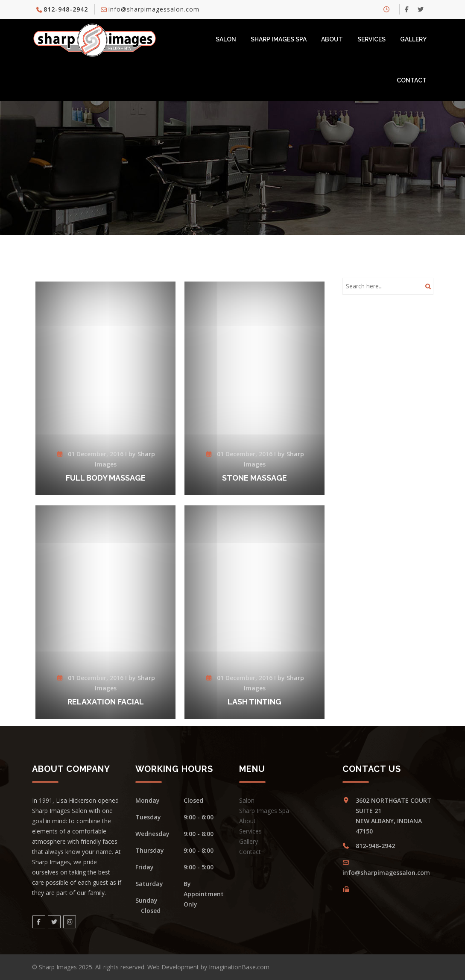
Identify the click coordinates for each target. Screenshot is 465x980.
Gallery (413, 39)
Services (371, 39)
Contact (412, 80)
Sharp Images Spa (279, 39)
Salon (226, 39)
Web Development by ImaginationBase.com (208, 967)
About (332, 39)
